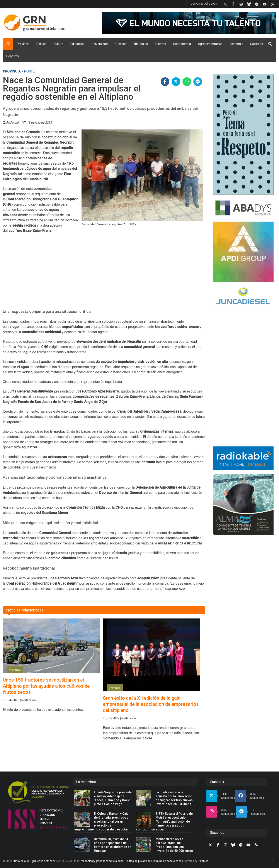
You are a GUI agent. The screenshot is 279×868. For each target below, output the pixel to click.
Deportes (13, 56)
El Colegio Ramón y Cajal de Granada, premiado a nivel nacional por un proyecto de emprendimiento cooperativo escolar (102, 821)
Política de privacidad (138, 861)
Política (41, 44)
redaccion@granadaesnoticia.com (102, 861)
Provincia (23, 44)
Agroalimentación (210, 44)
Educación (77, 44)
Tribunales (141, 44)
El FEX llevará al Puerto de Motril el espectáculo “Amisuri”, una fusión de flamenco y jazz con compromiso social (164, 821)
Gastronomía (182, 44)
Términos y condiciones (167, 861)
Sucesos (121, 44)
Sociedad (257, 44)
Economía (236, 44)
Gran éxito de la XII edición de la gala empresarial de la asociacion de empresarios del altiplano (151, 704)
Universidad (100, 44)
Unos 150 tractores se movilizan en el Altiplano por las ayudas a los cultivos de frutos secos (46, 686)
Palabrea (203, 861)
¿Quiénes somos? (43, 861)
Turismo (160, 44)
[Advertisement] (104, 274)
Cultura (58, 44)
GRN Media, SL (21, 861)
